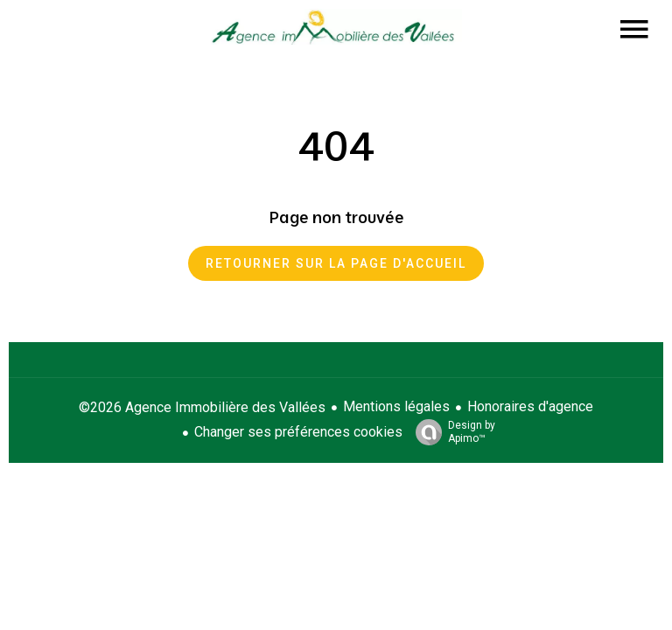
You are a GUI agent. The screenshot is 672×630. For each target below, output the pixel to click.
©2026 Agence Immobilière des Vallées (202, 407)
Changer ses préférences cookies (298, 432)
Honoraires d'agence (530, 406)
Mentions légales (396, 406)
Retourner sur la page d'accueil (336, 263)
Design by (451, 432)
